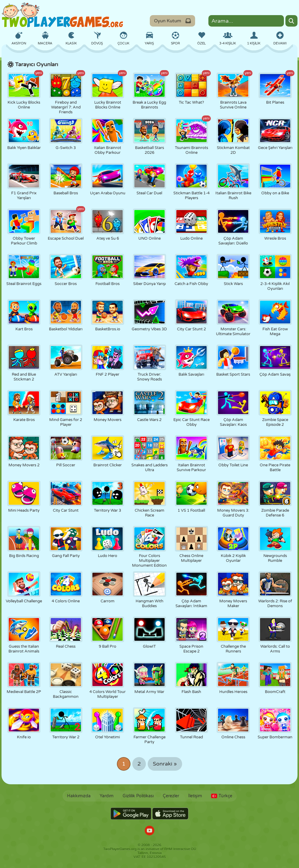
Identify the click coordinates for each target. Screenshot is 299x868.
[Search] (291, 21)
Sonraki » (165, 764)
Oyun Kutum (172, 21)
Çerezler (171, 796)
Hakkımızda (79, 796)
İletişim (195, 796)
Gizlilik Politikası (138, 796)
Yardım (107, 796)
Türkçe (222, 796)
